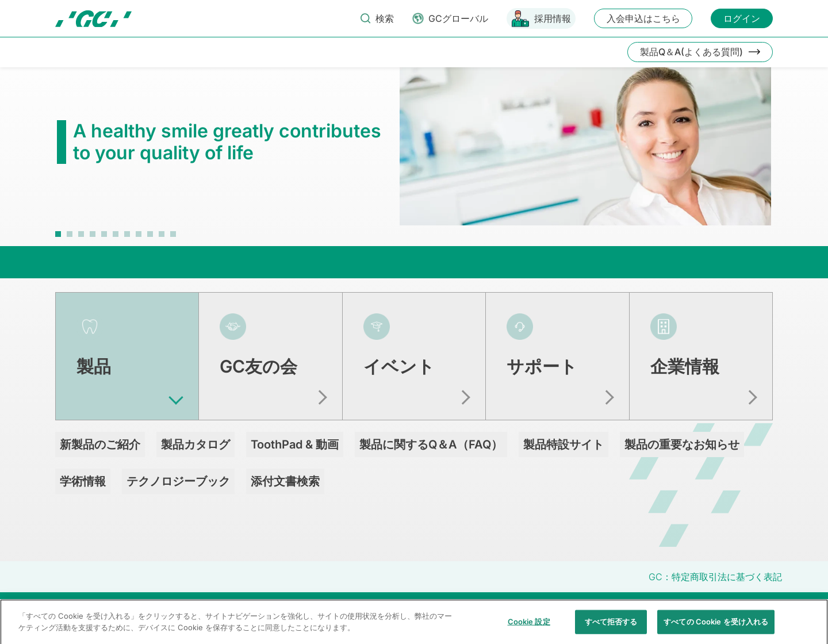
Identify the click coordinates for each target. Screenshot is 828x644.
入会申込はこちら (643, 18)
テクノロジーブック (178, 481)
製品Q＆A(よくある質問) (691, 52)
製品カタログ (195, 444)
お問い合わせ (256, 610)
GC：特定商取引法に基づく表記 (715, 577)
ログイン (742, 18)
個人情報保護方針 (409, 610)
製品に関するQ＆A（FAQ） (431, 444)
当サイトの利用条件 (328, 610)
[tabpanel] (414, 152)
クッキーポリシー (485, 610)
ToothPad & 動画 (295, 444)
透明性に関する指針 (566, 610)
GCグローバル (458, 18)
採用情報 (553, 18)
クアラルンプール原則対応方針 (670, 610)
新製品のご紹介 (100, 444)
